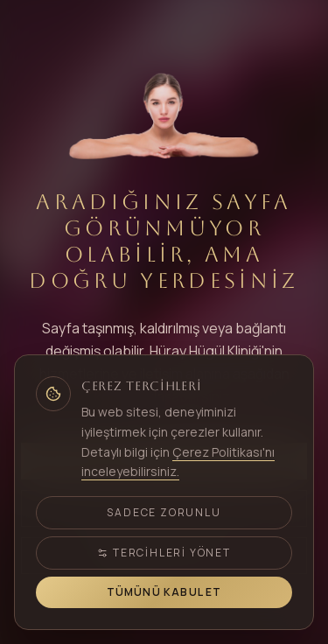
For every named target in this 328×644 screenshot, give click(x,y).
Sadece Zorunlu (164, 512)
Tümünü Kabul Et (164, 592)
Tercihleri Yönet (164, 553)
